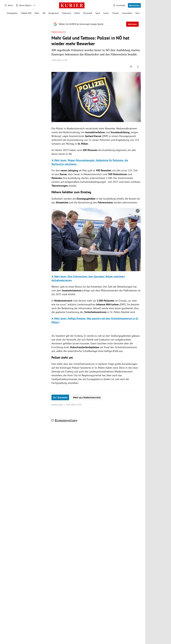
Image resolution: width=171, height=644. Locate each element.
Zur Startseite (60, 397)
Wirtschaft (88, 13)
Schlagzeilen (12, 13)
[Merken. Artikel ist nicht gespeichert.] (138, 67)
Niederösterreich (59, 32)
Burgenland (54, 13)
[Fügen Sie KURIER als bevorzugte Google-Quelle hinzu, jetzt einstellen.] (96, 24)
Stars (138, 13)
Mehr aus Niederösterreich (87, 397)
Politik (77, 13)
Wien (37, 13)
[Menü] (9, 5)
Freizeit (116, 13)
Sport (98, 13)
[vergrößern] (138, 75)
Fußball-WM (26, 13)
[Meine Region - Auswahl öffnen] (34, 5)
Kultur (106, 13)
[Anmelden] (119, 5)
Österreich (66, 13)
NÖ (44, 13)
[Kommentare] (131, 67)
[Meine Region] (24, 5)
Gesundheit (127, 13)
